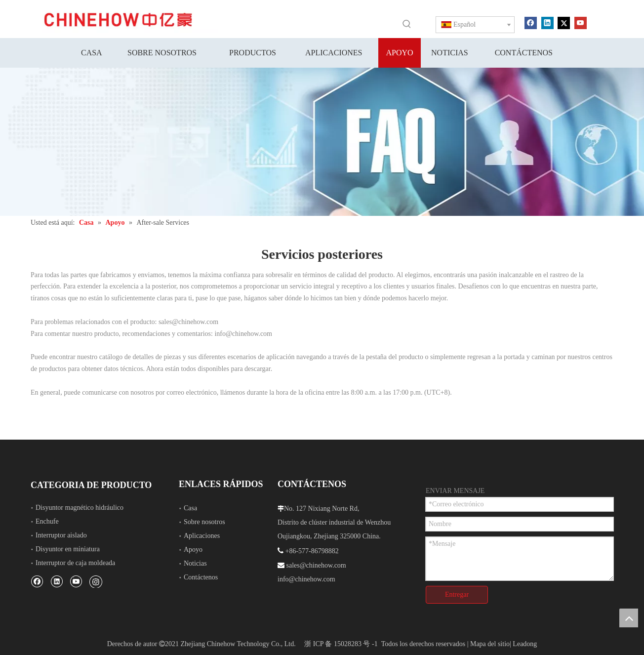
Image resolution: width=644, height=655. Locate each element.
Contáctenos (201, 577)
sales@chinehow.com (188, 322)
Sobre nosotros (204, 522)
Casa (190, 508)
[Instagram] (96, 581)
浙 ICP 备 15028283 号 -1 (341, 644)
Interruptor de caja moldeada (75, 563)
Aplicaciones (202, 536)
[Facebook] (531, 22)
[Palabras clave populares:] (407, 24)
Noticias (195, 563)
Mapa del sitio (490, 644)
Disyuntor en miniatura (68, 549)
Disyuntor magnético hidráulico (80, 508)
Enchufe (47, 521)
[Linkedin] (547, 22)
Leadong (525, 644)
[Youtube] (581, 22)
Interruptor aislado (61, 535)
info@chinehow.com (243, 334)
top (629, 618)
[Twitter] (564, 22)
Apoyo (193, 550)
